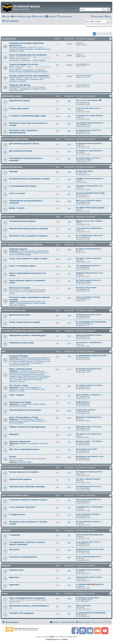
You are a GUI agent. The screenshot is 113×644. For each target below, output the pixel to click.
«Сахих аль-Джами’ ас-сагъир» (24, 64)
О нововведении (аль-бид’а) (23, 186)
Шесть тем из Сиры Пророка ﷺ (88, 100)
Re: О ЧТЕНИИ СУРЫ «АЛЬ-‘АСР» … (90, 236)
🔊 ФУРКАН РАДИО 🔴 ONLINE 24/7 (90, 584)
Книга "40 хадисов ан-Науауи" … (89, 514)
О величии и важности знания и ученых (28, 500)
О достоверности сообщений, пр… (90, 228)
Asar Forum (80, 579)
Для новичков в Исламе (21, 151)
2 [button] (98, 34)
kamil (78, 209)
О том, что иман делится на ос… (89, 108)
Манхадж (13, 171)
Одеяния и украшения (20, 441)
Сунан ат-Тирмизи (32, 253)
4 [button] (104, 34)
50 (46, 67)
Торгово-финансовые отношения (25, 410)
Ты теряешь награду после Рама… (90, 385)
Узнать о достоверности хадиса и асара (28, 258)
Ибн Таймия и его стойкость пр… (89, 434)
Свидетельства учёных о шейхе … (90, 577)
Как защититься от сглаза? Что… (89, 130)
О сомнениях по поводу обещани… (90, 116)
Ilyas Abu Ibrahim (82, 237)
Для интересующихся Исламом (15, 139)
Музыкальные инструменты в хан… (90, 456)
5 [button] (108, 34)
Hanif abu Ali (80, 173)
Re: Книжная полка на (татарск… (89, 570)
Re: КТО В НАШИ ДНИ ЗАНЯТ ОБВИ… (91, 193)
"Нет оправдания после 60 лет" (88, 266)
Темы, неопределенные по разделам (27, 598)
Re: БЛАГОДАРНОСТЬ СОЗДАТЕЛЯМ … (92, 613)
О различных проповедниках (23, 557)
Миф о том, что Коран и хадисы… (89, 200)
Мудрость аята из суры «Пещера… (90, 221)
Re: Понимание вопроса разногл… (90, 472)
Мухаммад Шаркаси (83, 324)
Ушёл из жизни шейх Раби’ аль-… (89, 500)
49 (43, 67)
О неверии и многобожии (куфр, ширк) (28, 116)
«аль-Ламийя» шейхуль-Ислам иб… (90, 123)
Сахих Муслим (42, 251)
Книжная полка (16, 570)
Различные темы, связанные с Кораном (28, 236)
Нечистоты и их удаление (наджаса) (33, 358)
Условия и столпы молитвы (30, 371)
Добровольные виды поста (25, 388)
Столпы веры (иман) (19, 108)
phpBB (52, 637)
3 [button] (101, 34)
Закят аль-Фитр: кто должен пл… (89, 395)
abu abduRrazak (82, 64)
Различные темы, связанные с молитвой (28, 379)
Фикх (49, 78)
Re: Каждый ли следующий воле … (90, 151)
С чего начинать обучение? (22, 507)
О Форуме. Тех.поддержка (21, 613)
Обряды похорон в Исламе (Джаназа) (27, 427)
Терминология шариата (20, 479)
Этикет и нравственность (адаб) (24, 322)
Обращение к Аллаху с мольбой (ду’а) (27, 335)
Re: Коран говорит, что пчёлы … (89, 158)
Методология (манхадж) (24, 49)
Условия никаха (26, 419)
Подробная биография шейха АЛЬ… (90, 549)
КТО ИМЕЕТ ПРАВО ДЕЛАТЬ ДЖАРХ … (91, 208)
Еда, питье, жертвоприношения (24, 449)
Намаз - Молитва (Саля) (19, 79)
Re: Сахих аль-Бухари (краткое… (89, 249)
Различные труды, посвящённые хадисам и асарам (28, 72)
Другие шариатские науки (12, 468)
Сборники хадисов (39, 60)
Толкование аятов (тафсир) (22, 221)
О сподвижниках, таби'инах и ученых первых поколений (27, 543)
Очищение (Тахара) (18, 356)
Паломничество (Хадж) (20, 402)
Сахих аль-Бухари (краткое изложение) (28, 55)
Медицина (14, 434)
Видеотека (14, 577)
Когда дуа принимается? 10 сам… (89, 335)
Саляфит (79, 586)
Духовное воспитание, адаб (13, 311)
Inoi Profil (79, 152)
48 (40, 67)
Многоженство (37, 421)
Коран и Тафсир (8, 217)
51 (49, 67)
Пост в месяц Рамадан (28, 387)
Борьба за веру (25, 462)
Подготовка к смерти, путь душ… (89, 427)
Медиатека (6, 566)
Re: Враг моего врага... (85, 171)
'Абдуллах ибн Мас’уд (20, 85)
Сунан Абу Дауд (16, 253)
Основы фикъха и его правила (24, 472)
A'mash (78, 43)
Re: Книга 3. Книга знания (86, 288)
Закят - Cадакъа (17, 395)
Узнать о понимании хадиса (22, 266)
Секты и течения (17, 193)
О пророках (15, 535)
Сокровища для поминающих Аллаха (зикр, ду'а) (22, 331)
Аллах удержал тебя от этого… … (89, 542)
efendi (78, 223)
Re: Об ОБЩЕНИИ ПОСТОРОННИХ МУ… (92, 322)
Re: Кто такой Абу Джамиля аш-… (89, 557)
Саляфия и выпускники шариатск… (90, 178)
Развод (37, 419)
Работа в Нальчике (83, 605)
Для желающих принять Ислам (24, 144)
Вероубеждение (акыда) (12, 96)
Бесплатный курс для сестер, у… (89, 486)
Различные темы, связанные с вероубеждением (24, 131)
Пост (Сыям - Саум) (18, 385)
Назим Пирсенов (15, 78)
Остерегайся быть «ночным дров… (90, 507)
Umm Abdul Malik (82, 488)
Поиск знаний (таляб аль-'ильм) (15, 495)
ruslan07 (79, 145)
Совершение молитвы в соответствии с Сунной (27, 372)
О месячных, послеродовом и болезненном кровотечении (26, 364)
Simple (12, 57)
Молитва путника (30, 376)
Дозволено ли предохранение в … (90, 417)
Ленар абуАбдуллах (83, 599)
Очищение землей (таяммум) (21, 361)
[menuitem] (14, 17)
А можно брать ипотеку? (86, 410)
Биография (13, 89)
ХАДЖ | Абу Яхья (83, 402)
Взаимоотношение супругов (26, 420)
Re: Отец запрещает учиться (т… (89, 521)
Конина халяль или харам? (87, 449)
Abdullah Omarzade (83, 282)
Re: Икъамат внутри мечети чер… (89, 369)
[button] (111, 34)
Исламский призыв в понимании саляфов (29, 179)
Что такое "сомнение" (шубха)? (88, 479)
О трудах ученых (17, 514)
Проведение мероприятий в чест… (90, 186)
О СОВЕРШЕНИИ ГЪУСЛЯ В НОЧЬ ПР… (92, 356)
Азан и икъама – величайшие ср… (89, 342)
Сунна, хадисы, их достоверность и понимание (20, 59)
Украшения (34, 443)
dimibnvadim (80, 615)
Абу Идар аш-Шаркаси (17, 47)
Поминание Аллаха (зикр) (21, 343)
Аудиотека (14, 585)
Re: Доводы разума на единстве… (90, 143)
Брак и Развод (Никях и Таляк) (24, 417)
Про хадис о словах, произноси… (89, 258)
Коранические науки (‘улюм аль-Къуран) (28, 228)
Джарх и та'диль (17, 208)
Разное (12, 457)
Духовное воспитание (20, 315)
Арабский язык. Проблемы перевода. (27, 487)
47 (37, 67)
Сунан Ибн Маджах (23, 254)
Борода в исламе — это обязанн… (90, 441)
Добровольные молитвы (26, 378)
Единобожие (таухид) (19, 101)
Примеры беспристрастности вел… (90, 273)
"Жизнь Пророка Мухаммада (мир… (90, 535)
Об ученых (14, 550)
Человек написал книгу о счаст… (89, 315)
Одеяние (23, 443)
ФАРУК (12, 66)
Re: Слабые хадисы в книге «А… (89, 280)
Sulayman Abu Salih (83, 75)
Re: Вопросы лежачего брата (87, 598)
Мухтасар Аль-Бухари (20, 288)
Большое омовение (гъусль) (38, 360)
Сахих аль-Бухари (27, 251)
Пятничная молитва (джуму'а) (28, 374)
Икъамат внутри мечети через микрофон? (29, 76)
